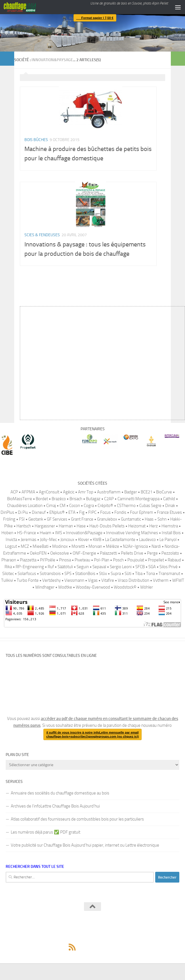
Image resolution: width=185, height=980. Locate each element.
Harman (66, 526)
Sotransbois (50, 574)
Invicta (11, 540)
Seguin (83, 567)
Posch (118, 560)
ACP (14, 492)
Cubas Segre (150, 506)
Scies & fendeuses (42, 235)
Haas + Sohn (156, 519)
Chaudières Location (25, 506)
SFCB (140, 567)
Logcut (11, 546)
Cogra (89, 506)
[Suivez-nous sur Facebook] (82, 947)
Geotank (36, 519)
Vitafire (108, 580)
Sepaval (99, 567)
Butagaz (93, 499)
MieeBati (41, 546)
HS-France (27, 533)
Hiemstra (170, 526)
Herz (154, 526)
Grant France (82, 519)
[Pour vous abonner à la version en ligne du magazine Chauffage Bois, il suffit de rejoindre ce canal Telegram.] (103, 947)
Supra (116, 574)
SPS (68, 574)
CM (63, 506)
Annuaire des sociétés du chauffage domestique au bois (60, 793)
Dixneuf (39, 512)
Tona (151, 574)
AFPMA (28, 492)
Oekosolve (60, 553)
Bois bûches (36, 140)
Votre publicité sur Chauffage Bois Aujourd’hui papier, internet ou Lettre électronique (85, 845)
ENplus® (57, 512)
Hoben (7, 533)
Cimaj (51, 506)
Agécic (69, 492)
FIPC (92, 512)
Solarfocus (27, 574)
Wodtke (65, 587)
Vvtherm (161, 580)
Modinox (60, 546)
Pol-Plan (102, 560)
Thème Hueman (123, 934)
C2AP (109, 499)
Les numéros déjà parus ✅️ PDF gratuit (46, 832)
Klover (84, 540)
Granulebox (107, 519)
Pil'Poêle (48, 560)
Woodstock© (125, 587)
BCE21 (147, 492)
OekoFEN (38, 553)
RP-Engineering (30, 567)
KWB (97, 540)
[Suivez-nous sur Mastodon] (93, 947)
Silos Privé (169, 567)
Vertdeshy (51, 580)
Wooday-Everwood (93, 587)
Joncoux (67, 540)
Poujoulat (136, 560)
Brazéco (59, 499)
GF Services (57, 519)
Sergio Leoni (121, 567)
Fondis (120, 512)
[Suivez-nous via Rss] (72, 947)
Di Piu (23, 512)
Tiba (139, 574)
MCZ (25, 546)
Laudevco (147, 540)
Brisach (76, 499)
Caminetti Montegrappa (138, 499)
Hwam (46, 533)
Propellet (156, 560)
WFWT (178, 580)
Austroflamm (109, 492)
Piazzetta (28, 560)
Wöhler (147, 587)
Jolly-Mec (48, 540)
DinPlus (7, 512)
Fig (82, 512)
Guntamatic (131, 519)
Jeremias (29, 540)
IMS (59, 533)
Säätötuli (65, 567)
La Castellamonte (120, 540)
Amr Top (86, 492)
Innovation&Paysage (84, 533)
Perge (152, 553)
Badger (131, 492)
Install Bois (171, 533)
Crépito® (105, 506)
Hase (81, 526)
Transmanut (169, 574)
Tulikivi (7, 580)
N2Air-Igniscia (135, 546)
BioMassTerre (20, 499)
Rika (8, 567)
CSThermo (126, 506)
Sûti (128, 574)
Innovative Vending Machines (132, 533)
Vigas (93, 580)
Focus (105, 512)
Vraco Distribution (134, 580)
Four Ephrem (142, 512)
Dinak (170, 506)
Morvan (95, 546)
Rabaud (174, 560)
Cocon (75, 506)
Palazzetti (109, 553)
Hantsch (24, 526)
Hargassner (45, 526)
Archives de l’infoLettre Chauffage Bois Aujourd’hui (55, 806)
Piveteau (82, 560)
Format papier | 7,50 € (93, 18)
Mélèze (113, 546)
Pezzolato (170, 553)
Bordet (42, 499)
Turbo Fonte (28, 580)
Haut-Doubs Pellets (107, 526)
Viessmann (74, 580)
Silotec (8, 574)
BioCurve (164, 492)
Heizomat (137, 526)
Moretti (78, 546)
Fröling (9, 519)
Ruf (51, 567)
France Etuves (169, 512)
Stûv (103, 574)
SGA (152, 567)
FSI (22, 519)
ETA (72, 512)
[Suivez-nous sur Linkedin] (113, 947)
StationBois (85, 574)
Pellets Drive (132, 553)
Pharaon (9, 560)
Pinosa (65, 560)
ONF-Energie (84, 553)
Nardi (156, 546)
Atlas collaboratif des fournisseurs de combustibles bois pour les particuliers (77, 819)
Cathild (169, 499)
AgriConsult (49, 492)
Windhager (45, 587)
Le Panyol (168, 540)
